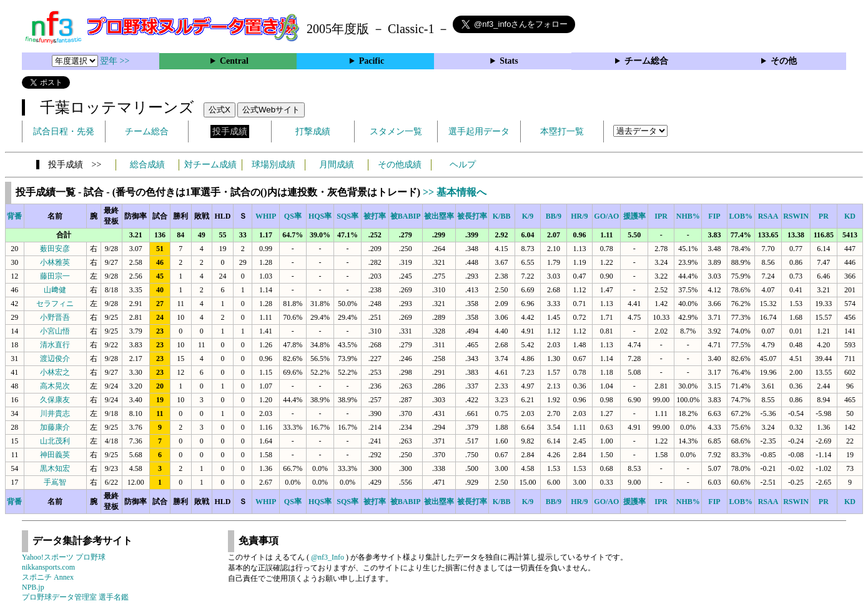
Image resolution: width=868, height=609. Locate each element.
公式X (219, 110)
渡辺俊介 (55, 359)
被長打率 (472, 216)
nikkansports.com (48, 567)
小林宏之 (55, 372)
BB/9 (554, 216)
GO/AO (606, 216)
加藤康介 (55, 427)
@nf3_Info (328, 557)
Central (234, 61)
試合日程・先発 (64, 131)
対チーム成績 (210, 165)
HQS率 (320, 216)
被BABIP (406, 216)
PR (824, 216)
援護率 (634, 216)
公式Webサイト (271, 110)
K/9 (528, 216)
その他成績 (400, 165)
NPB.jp (33, 587)
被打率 (375, 216)
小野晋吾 (55, 317)
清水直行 (55, 345)
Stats (509, 61)
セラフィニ (55, 304)
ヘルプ (463, 165)
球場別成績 (274, 165)
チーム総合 (646, 61)
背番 (14, 216)
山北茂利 (55, 441)
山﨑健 (55, 290)
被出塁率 (439, 216)
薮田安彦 (55, 249)
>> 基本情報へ (455, 192)
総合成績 (147, 165)
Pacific (372, 61)
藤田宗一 (55, 276)
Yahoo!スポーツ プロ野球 (64, 557)
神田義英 (55, 455)
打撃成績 (313, 131)
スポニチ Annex (48, 577)
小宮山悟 (55, 331)
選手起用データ (479, 131)
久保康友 (55, 400)
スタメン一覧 (396, 131)
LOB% (741, 216)
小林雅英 (55, 262)
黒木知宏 (55, 468)
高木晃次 (55, 386)
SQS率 (348, 216)
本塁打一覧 (562, 131)
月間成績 (337, 165)
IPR (661, 216)
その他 (784, 61)
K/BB (502, 216)
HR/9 (579, 216)
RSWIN (796, 216)
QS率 (293, 216)
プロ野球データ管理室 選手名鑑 (75, 597)
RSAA (768, 216)
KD (850, 216)
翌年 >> (115, 61)
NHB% (688, 216)
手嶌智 (55, 482)
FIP (714, 216)
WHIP (266, 216)
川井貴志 (55, 413)
